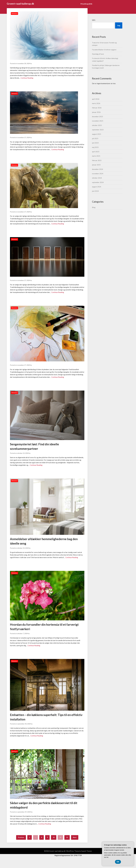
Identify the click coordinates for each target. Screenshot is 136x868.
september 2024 (98, 182)
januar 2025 (96, 165)
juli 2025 (95, 138)
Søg (94, 20)
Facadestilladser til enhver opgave (104, 50)
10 (54, 846)
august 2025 (97, 134)
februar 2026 (97, 108)
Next (75, 846)
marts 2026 (96, 103)
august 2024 (97, 187)
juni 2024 (95, 191)
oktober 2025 (97, 125)
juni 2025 (95, 143)
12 (67, 846)
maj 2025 (95, 147)
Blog (94, 207)
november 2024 (98, 174)
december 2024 (97, 169)
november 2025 (98, 121)
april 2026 (96, 99)
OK (118, 862)
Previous (21, 846)
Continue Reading (27, 78)
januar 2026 (96, 112)
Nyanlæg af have (98, 54)
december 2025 (97, 117)
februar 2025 (97, 160)
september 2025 (98, 130)
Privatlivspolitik (86, 4)
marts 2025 (96, 156)
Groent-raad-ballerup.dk (21, 4)
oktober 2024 (97, 178)
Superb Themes (87, 860)
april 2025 (96, 152)
